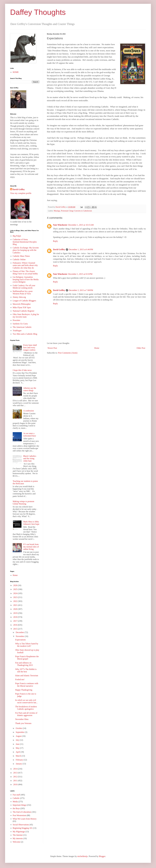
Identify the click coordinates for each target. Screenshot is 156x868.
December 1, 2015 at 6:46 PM (81, 249)
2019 (16, 613)
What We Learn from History (25, 819)
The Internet (18, 835)
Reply (55, 241)
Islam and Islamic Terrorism (27, 676)
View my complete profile (21, 193)
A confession (28, 411)
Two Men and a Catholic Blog (25, 334)
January (19, 764)
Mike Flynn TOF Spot (22, 307)
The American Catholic (22, 327)
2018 (16, 617)
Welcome (16, 842)
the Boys (16, 808)
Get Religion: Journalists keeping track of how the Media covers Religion (26, 279)
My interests (18, 838)
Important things (19, 805)
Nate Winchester (60, 225)
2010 (16, 784)
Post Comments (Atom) (68, 353)
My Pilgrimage (19, 832)
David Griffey (59, 249)
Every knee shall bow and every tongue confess (30, 347)
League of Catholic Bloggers (24, 301)
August (19, 736)
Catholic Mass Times (21, 256)
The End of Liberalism (22, 812)
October (19, 728)
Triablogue (17, 331)
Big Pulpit (17, 236)
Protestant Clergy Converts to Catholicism (76, 211)
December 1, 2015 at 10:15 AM (81, 225)
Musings (57, 211)
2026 (16, 585)
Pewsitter (16, 320)
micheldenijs (83, 856)
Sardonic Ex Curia (20, 324)
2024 (16, 593)
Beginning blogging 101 (23, 828)
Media (15, 802)
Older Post (141, 348)
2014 (16, 769)
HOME (16, 72)
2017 (16, 621)
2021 (16, 605)
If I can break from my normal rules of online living (31, 547)
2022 (16, 601)
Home (97, 348)
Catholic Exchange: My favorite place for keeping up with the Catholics (26, 250)
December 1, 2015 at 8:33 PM (80, 274)
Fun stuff (16, 795)
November (20, 636)
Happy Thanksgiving (24, 690)
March (19, 756)
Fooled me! (20, 679)
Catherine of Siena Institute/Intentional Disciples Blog (25, 242)
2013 (16, 773)
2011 (16, 781)
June (18, 744)
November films (22, 719)
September (20, 732)
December (20, 632)
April (18, 752)
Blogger (102, 856)
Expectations (20, 640)
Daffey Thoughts (38, 12)
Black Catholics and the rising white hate (30, 458)
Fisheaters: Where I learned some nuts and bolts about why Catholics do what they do (25, 265)
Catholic (16, 798)
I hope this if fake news (22, 370)
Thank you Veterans (23, 723)
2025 (16, 589)
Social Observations (21, 825)
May (18, 748)
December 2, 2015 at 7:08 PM (81, 290)
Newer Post (52, 348)
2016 (16, 625)
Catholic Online (19, 259)
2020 (16, 609)
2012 (16, 777)
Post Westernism (19, 815)
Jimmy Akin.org (19, 297)
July (18, 740)
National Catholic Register (24, 311)
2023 (16, 597)
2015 (16, 629)
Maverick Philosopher (22, 304)
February (20, 760)
